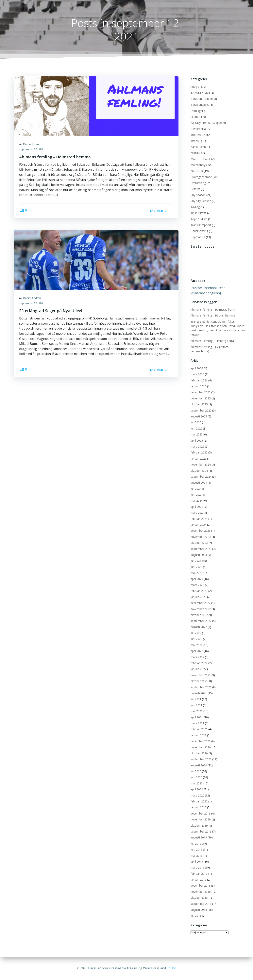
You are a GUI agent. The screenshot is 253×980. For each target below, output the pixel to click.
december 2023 (200, 531)
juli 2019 (196, 844)
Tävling (195, 207)
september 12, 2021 (32, 150)
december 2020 (200, 741)
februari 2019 (199, 874)
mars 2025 (197, 447)
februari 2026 (199, 380)
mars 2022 (197, 657)
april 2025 (197, 441)
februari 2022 (199, 663)
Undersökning (199, 231)
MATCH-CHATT (200, 159)
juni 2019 (196, 850)
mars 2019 (197, 868)
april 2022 (197, 651)
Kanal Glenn (198, 147)
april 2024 (197, 507)
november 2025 (200, 398)
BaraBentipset (200, 105)
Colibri (171, 968)
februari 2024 (199, 519)
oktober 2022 (199, 615)
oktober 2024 (199, 471)
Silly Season (198, 195)
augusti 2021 (199, 693)
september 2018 (201, 904)
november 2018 (200, 892)
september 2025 (201, 410)
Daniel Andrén (32, 298)
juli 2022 (196, 633)
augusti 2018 (199, 910)
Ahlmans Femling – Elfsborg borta (212, 341)
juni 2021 (196, 705)
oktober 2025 (199, 404)
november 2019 (200, 820)
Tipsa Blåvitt (198, 213)
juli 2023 (196, 561)
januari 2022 (198, 669)
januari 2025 (198, 459)
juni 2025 (196, 428)
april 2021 (197, 717)
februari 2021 (199, 729)
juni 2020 (196, 777)
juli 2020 (196, 771)
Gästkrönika (198, 129)
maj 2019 (196, 856)
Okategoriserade (201, 177)
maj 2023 (196, 573)
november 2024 (200, 465)
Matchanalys (198, 165)
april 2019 (197, 862)
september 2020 (201, 759)
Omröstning (198, 183)
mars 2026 (197, 374)
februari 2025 (199, 453)
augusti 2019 (199, 838)
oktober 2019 (199, 826)
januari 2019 (198, 880)
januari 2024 (198, 525)
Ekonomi (196, 117)
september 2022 (201, 621)
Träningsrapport (201, 225)
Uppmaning (198, 237)
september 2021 (201, 687)
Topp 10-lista (199, 219)
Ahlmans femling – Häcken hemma (213, 316)
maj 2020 (196, 783)
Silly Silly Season (201, 201)
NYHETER (197, 171)
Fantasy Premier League (206, 123)
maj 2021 (196, 711)
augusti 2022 (199, 627)
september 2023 (201, 549)
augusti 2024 (199, 483)
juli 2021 (196, 699)
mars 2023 (197, 585)
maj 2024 (196, 501)
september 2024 (201, 477)
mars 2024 (197, 513)
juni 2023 (196, 567)
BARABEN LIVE (200, 93)
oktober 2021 (199, 681)
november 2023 (200, 537)
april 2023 (197, 579)
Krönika (195, 153)
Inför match (198, 135)
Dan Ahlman (31, 145)
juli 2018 (196, 916)
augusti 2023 (199, 555)
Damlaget (197, 111)
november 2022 (200, 609)
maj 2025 (196, 435)
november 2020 (200, 747)
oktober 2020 (199, 753)
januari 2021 (198, 735)
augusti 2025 (199, 417)
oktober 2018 (199, 898)
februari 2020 (199, 802)
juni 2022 (196, 639)
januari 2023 (198, 597)
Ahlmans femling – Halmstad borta (213, 309)
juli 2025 (196, 423)
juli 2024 (196, 489)
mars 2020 (197, 795)
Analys (194, 87)
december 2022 (200, 603)
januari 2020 (198, 807)
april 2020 (197, 789)
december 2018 (200, 886)
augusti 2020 (199, 765)
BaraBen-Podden (201, 99)
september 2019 (201, 832)
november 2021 (200, 675)
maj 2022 (196, 645)
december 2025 (200, 392)
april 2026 (197, 368)
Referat (195, 189)
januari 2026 (198, 386)
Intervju (195, 141)
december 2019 (200, 813)
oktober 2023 (199, 543)
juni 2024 (196, 495)
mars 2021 (197, 723)
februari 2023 (199, 591)
